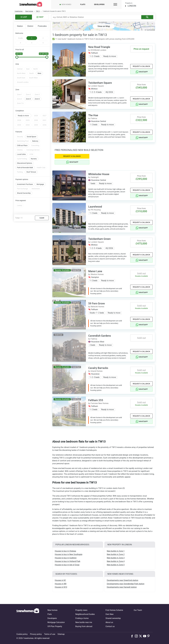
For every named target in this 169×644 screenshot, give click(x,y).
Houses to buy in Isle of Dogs (67, 565)
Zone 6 (37, 93)
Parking (20, 166)
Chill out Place (22, 139)
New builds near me (84, 622)
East (28, 63)
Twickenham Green (99, 239)
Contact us (110, 626)
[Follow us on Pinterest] (149, 636)
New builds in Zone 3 (116, 558)
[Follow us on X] (141, 636)
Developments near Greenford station (123, 580)
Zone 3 (37, 88)
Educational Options (25, 157)
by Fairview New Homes (98, 403)
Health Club (41, 162)
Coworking (35, 139)
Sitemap (61, 634)
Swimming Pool (23, 135)
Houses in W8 (61, 584)
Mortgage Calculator (56, 622)
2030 (36, 114)
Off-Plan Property (55, 626)
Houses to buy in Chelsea (65, 551)
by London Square (96, 86)
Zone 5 (28, 93)
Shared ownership (113, 618)
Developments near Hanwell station (122, 587)
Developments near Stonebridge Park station (126, 584)
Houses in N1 (60, 580)
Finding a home (82, 618)
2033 (19, 119)
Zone (17, 84)
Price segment (21, 195)
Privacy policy (36, 634)
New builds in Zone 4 (116, 561)
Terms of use (50, 634)
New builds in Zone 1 (116, 551)
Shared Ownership (24, 187)
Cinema (20, 144)
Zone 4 (19, 93)
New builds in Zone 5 (116, 565)
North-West (21, 67)
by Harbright (93, 177)
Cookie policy (22, 634)
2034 (28, 119)
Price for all (20, 50)
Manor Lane (95, 271)
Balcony (35, 135)
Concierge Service (33, 144)
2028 (19, 114)
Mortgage (40, 178)
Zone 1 (19, 88)
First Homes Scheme (114, 610)
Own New (109, 614)
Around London (23, 76)
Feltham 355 (96, 400)
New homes (66, 4)
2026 (36, 110)
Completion (20, 105)
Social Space (31, 131)
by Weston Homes (96, 274)
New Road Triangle (99, 47)
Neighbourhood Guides (85, 614)
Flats (83, 4)
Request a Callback (141, 66)
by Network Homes (96, 307)
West (39, 67)
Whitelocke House (99, 174)
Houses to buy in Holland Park (68, 561)
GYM (31, 148)
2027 (44, 110)
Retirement (36, 183)
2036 (44, 119)
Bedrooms (19, 33)
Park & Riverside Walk (25, 162)
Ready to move (23, 110)
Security (20, 131)
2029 (28, 114)
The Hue (93, 115)
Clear (42, 212)
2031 (44, 114)
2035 (36, 119)
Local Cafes (21, 148)
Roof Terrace (31, 166)
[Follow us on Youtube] (145, 636)
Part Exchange (22, 183)
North (36, 63)
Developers (99, 4)
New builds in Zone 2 (116, 554)
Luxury (20, 199)
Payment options (22, 173)
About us (109, 622)
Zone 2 (28, 88)
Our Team (138, 610)
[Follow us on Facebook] (133, 636)
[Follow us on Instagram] (137, 636)
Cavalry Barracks (98, 368)
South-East (21, 72)
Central (20, 63)
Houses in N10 (61, 587)
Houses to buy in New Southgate (69, 554)
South (32, 67)
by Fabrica (93, 118)
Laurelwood (95, 207)
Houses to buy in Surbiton (66, 558)
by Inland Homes (95, 371)
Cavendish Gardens (100, 336)
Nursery (34, 153)
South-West (33, 72)
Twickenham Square (100, 83)
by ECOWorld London (97, 50)
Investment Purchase (25, 178)
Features (19, 126)
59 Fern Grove (97, 303)
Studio (20, 38)
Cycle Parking (22, 153)
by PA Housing (94, 210)
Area (17, 58)
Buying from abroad (84, 626)
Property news (81, 610)
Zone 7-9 (20, 97)
